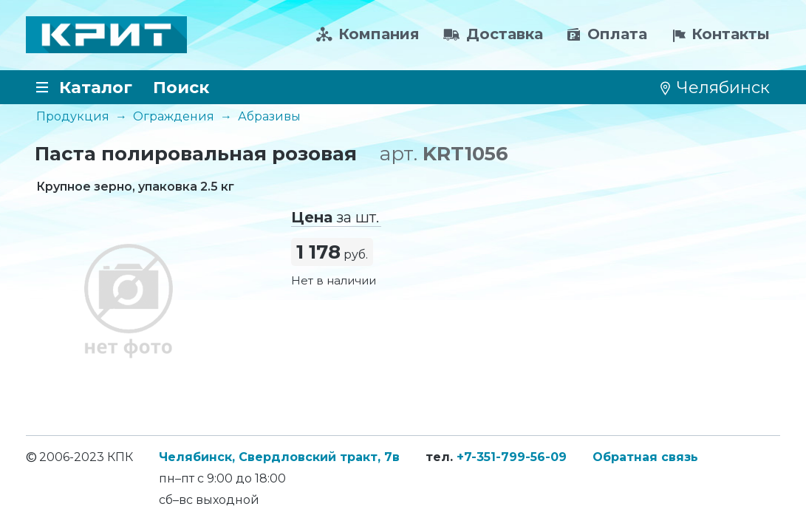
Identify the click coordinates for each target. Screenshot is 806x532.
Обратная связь (645, 457)
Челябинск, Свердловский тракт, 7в (279, 457)
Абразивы (269, 116)
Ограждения (174, 116)
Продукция (73, 116)
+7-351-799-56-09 (512, 457)
